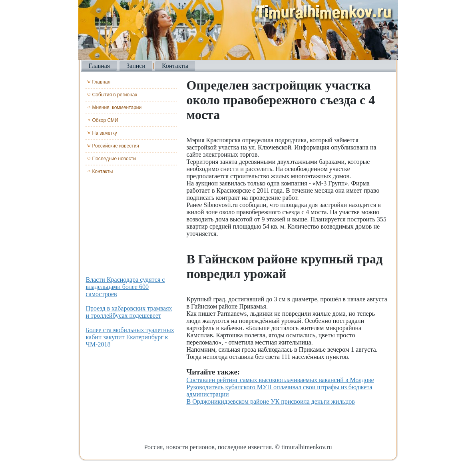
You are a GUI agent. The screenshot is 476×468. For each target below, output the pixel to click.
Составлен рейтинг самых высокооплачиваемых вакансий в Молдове (280, 380)
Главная (100, 66)
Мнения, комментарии (117, 108)
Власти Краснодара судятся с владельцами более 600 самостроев (125, 287)
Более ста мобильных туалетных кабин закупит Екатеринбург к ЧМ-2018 (130, 337)
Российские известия (116, 146)
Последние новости (114, 159)
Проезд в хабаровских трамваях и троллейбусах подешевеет (129, 312)
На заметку (105, 133)
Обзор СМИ (105, 120)
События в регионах (115, 95)
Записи (136, 66)
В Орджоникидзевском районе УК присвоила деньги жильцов (271, 401)
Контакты (175, 66)
